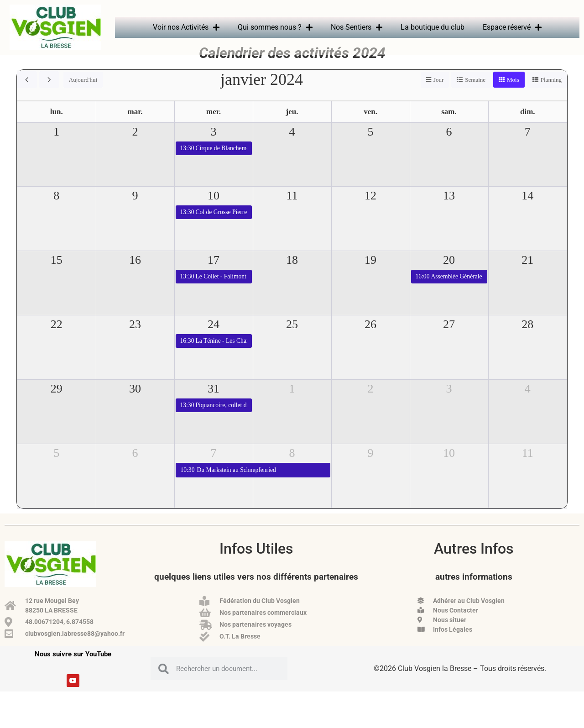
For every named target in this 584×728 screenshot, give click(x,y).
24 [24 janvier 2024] (214, 338)
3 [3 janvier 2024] (214, 145)
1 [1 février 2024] (292, 402)
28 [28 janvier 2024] (527, 338)
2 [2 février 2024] (371, 402)
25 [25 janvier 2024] (292, 338)
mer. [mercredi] (214, 125)
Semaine (475, 93)
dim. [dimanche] (528, 125)
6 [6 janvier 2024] (449, 145)
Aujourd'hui (83, 93)
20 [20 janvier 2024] (449, 274)
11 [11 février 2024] (528, 467)
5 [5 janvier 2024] (371, 145)
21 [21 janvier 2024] (527, 274)
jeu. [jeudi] (292, 125)
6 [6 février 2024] (135, 467)
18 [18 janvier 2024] (292, 274)
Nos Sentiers (357, 27)
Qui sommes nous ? (275, 27)
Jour (438, 93)
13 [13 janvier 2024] (449, 209)
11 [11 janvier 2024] (292, 209)
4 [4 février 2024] (528, 402)
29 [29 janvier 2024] (57, 402)
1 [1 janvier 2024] (56, 145)
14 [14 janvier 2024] (527, 209)
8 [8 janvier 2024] (56, 209)
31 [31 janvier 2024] (214, 402)
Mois (513, 93)
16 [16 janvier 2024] (135, 274)
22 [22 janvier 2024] (57, 338)
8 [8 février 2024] (292, 467)
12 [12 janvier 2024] (370, 209)
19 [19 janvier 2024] (370, 274)
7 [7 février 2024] (214, 467)
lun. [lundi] (57, 125)
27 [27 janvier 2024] (449, 338)
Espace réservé (512, 27)
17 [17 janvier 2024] (214, 274)
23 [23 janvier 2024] (135, 338)
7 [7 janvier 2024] (528, 145)
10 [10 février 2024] (449, 467)
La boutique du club (433, 27)
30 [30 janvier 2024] (135, 402)
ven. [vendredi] (370, 125)
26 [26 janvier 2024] (370, 338)
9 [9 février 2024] (371, 467)
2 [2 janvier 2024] (135, 145)
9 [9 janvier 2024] (135, 209)
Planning (551, 93)
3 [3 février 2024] (449, 402)
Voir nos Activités (186, 27)
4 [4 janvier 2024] (292, 145)
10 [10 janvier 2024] (214, 209)
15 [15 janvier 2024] (57, 274)
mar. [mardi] (135, 125)
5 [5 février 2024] (56, 467)
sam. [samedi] (449, 125)
